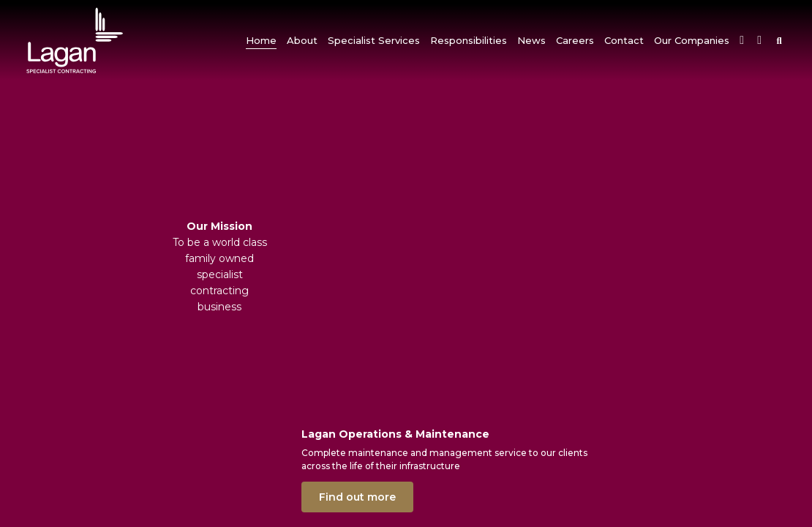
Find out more (357, 497)
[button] (302, 40)
